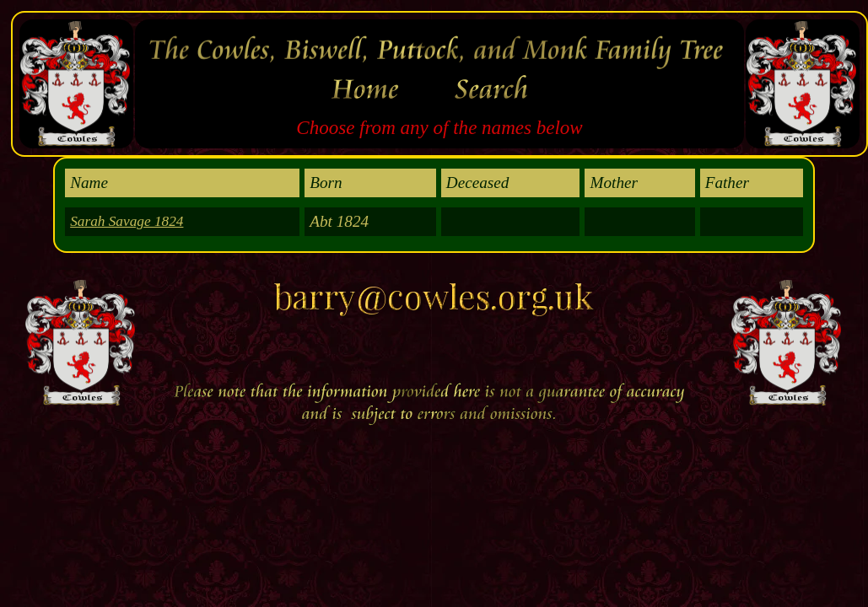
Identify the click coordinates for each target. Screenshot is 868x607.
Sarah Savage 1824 (127, 221)
